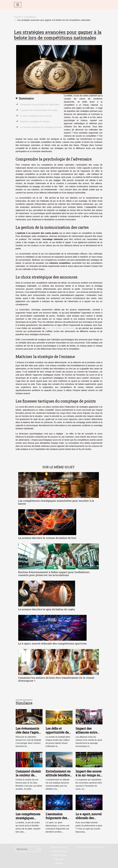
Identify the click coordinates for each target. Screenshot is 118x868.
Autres (59, 863)
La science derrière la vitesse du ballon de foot (47, 538)
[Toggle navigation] (18, 5)
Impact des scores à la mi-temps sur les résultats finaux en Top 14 (89, 777)
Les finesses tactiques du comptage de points (41, 127)
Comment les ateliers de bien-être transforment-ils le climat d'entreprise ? (56, 679)
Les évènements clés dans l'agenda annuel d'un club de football (29, 734)
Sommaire (26, 98)
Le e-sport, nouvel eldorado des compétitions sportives (52, 643)
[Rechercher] (28, 849)
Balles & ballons (59, 847)
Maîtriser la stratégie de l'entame (35, 122)
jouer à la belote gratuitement (60, 328)
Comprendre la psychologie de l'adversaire (40, 104)
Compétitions (30, 17)
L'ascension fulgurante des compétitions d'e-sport (58, 820)
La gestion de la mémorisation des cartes (39, 110)
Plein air (59, 859)
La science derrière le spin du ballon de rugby (47, 609)
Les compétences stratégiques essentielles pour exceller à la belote (56, 502)
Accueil (17, 17)
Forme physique (59, 851)
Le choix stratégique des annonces (36, 116)
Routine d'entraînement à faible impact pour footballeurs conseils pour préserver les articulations (54, 574)
